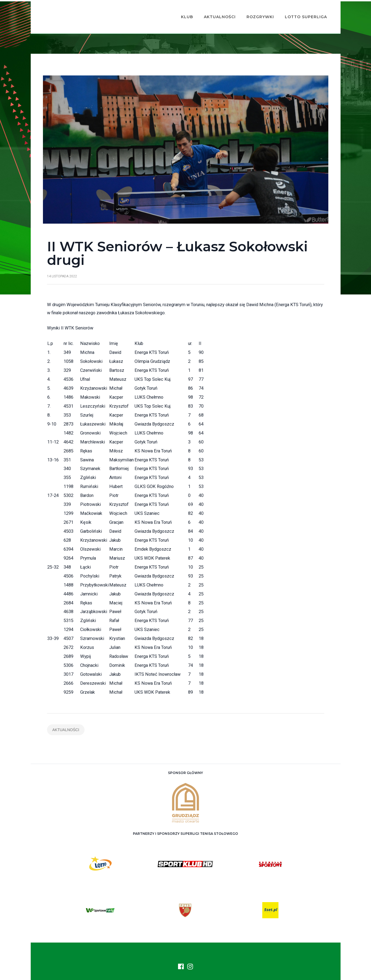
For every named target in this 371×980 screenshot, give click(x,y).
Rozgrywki (252, 10)
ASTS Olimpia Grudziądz (192, 972)
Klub (179, 10)
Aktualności (212, 10)
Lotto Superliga (298, 10)
